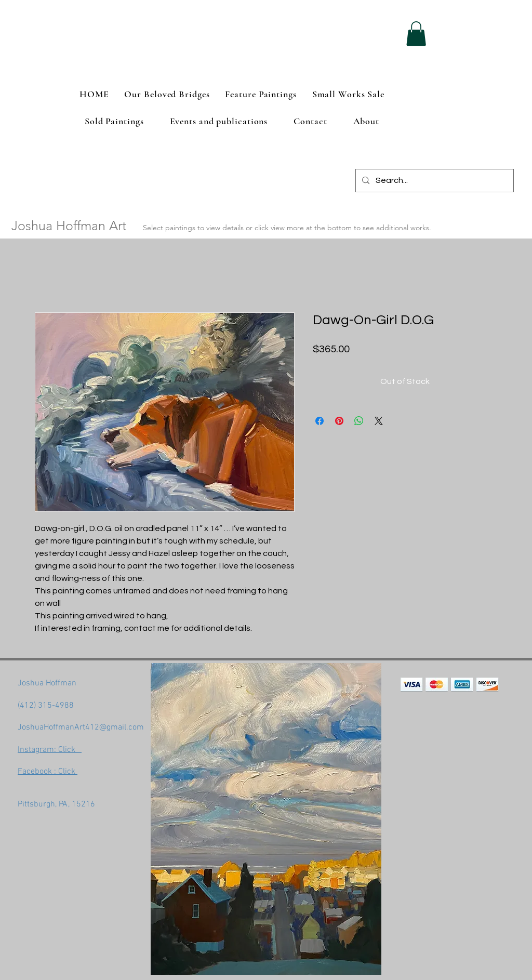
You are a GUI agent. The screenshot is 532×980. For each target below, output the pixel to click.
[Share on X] (379, 421)
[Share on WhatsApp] (359, 421)
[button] (416, 34)
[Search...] (434, 181)
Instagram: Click (50, 750)
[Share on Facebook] (320, 421)
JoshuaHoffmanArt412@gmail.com (81, 727)
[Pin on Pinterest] (339, 421)
